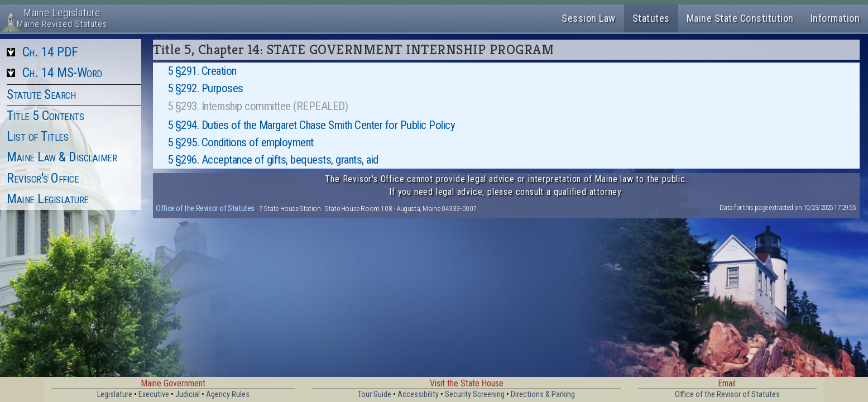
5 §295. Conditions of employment (241, 142)
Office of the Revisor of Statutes (205, 208)
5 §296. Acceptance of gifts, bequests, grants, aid (273, 160)
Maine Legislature (48, 199)
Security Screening (475, 394)
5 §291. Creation (202, 71)
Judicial (188, 394)
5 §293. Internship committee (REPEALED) (258, 106)
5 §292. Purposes (205, 88)
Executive (154, 394)
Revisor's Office (43, 178)
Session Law (589, 18)
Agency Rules (228, 394)
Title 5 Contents (45, 116)
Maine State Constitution (740, 18)
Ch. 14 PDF (50, 52)
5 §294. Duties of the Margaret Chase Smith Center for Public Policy (311, 125)
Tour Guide (375, 394)
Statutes (651, 18)
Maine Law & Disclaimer (62, 157)
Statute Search (41, 94)
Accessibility (418, 394)
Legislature (115, 394)
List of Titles (37, 136)
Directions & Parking (543, 394)
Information (835, 18)
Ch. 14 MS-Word (62, 73)
